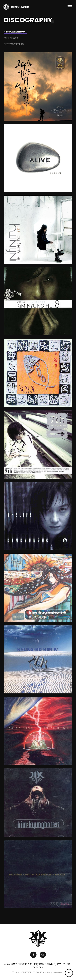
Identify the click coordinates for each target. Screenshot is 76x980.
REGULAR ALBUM (14, 32)
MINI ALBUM (11, 38)
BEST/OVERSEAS (14, 44)
